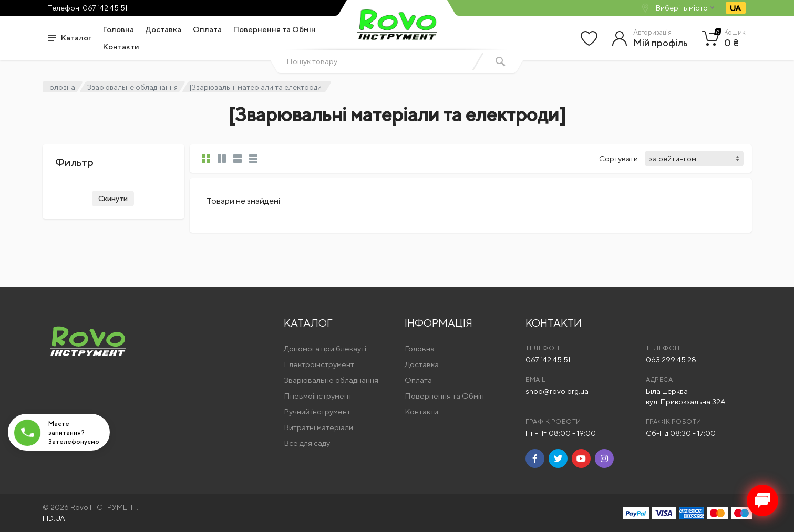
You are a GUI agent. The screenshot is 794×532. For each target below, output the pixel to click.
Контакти (121, 46)
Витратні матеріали (318, 427)
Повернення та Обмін (275, 29)
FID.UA (54, 518)
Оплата (207, 29)
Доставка (163, 29)
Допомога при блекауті (325, 348)
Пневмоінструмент (318, 396)
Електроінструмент (319, 364)
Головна (118, 29)
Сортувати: (619, 158)
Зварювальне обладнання (132, 87)
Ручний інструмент (317, 411)
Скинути (113, 199)
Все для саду (307, 443)
